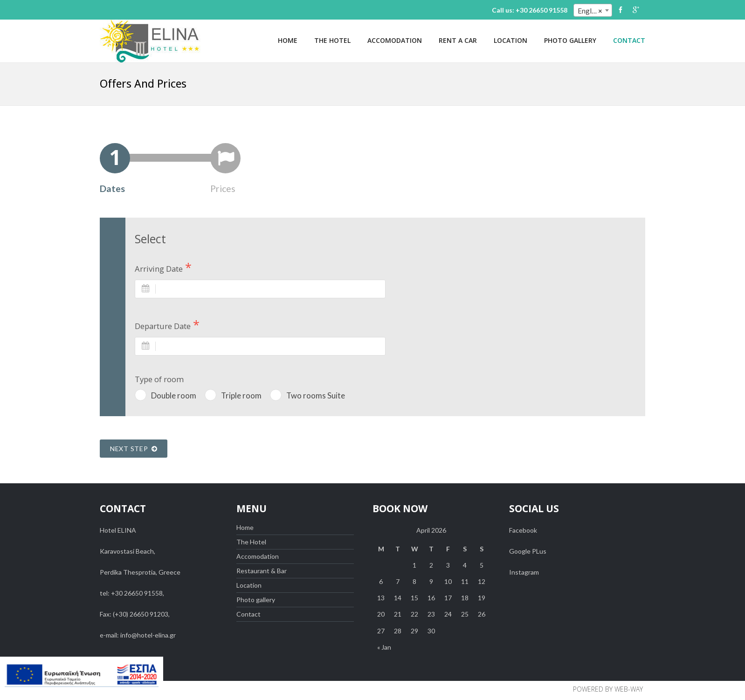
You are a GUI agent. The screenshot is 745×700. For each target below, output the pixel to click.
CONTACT (629, 40)
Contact (248, 614)
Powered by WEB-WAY (608, 689)
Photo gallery (256, 600)
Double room (174, 395)
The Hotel (251, 542)
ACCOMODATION (395, 40)
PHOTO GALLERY (570, 40)
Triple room (241, 395)
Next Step (134, 449)
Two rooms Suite (316, 395)
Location (249, 585)
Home (245, 527)
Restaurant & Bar (262, 571)
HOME (288, 40)
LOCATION (510, 40)
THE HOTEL (332, 40)
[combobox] (593, 10)
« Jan (384, 647)
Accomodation (258, 556)
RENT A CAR (458, 40)
